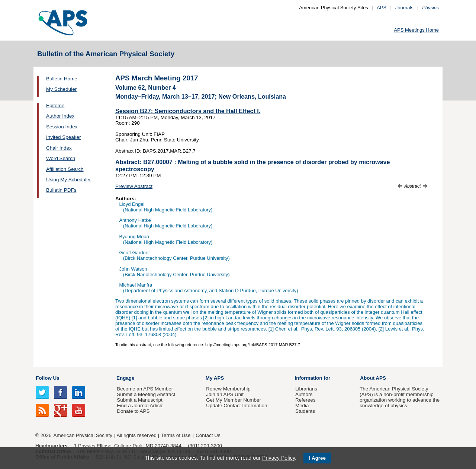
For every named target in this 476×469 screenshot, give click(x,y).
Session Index (62, 127)
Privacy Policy (279, 458)
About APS (373, 378)
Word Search (61, 158)
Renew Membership (228, 389)
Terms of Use (176, 435)
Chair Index (59, 148)
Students (305, 411)
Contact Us (208, 435)
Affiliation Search (65, 169)
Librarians (306, 389)
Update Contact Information (237, 406)
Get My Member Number (234, 400)
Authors (304, 394)
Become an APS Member (145, 389)
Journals (404, 8)
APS (382, 8)
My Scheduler (61, 89)
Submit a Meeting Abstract (146, 394)
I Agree (317, 458)
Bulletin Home (62, 79)
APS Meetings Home (416, 30)
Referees (305, 400)
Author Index (60, 116)
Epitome (55, 106)
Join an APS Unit (225, 394)
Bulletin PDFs (61, 190)
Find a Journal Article (140, 406)
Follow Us (47, 378)
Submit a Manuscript (139, 400)
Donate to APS (133, 411)
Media (302, 406)
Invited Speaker (63, 137)
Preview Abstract (134, 186)
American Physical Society (83, 435)
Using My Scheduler (68, 180)
